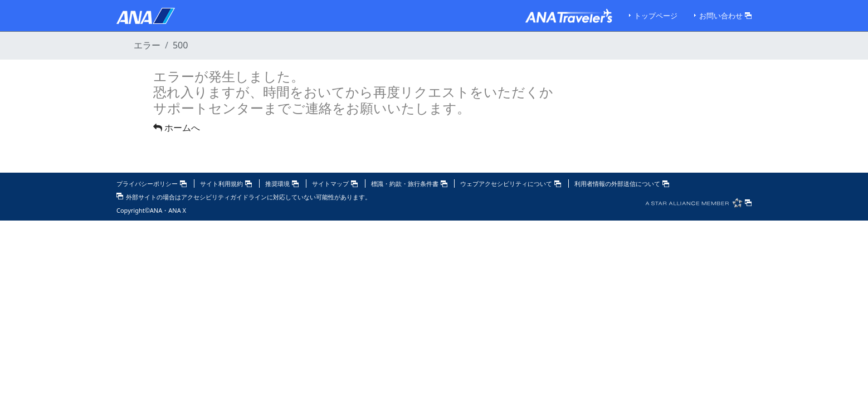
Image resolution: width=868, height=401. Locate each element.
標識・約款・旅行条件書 (409, 184)
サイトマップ (335, 184)
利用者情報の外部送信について (622, 184)
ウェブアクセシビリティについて (511, 184)
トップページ (656, 16)
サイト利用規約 (226, 184)
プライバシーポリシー (152, 184)
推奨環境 (282, 184)
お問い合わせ (725, 16)
